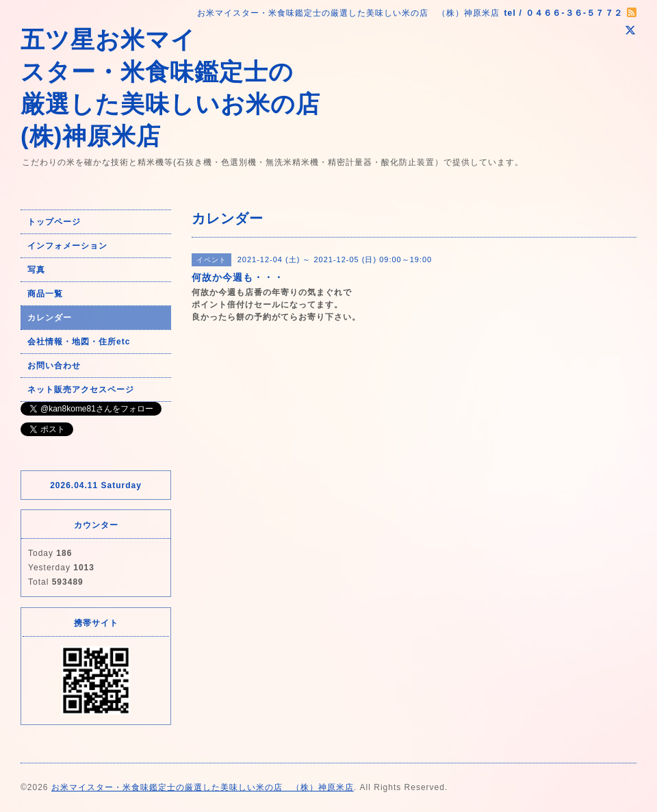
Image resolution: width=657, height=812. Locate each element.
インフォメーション (67, 246)
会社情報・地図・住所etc (79, 342)
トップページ (54, 222)
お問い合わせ (54, 366)
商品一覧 (45, 294)
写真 (36, 270)
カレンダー (50, 318)
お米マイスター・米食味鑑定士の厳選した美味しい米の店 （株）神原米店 (203, 787)
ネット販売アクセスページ (81, 390)
